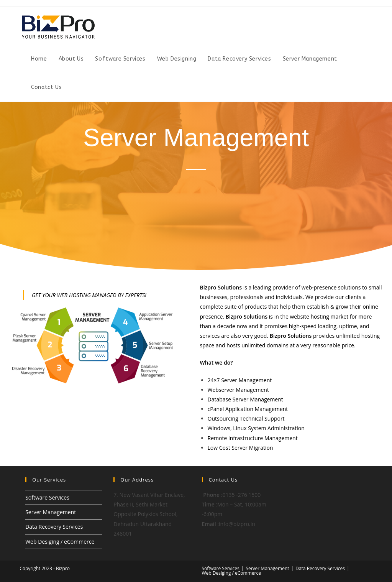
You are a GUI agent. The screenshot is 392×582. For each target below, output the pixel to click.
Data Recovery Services (54, 527)
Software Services (47, 497)
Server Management (51, 512)
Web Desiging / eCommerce (60, 542)
